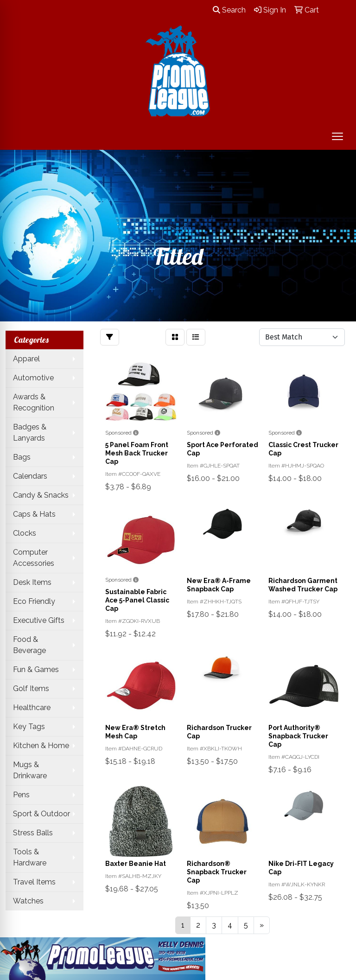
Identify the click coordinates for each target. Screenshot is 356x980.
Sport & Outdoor (41, 814)
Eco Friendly (34, 601)
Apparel (26, 359)
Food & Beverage (29, 645)
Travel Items (34, 882)
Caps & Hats (34, 514)
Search (229, 10)
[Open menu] (337, 136)
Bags (22, 457)
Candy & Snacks (41, 495)
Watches (28, 901)
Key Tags (29, 727)
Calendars (30, 476)
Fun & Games (36, 669)
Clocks (25, 533)
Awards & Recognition (34, 402)
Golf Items (31, 689)
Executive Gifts (39, 620)
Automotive (33, 378)
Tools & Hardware (30, 857)
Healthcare (32, 708)
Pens (21, 795)
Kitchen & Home (41, 746)
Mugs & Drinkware (30, 770)
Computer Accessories (34, 558)
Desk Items (32, 582)
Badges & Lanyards (30, 432)
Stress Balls (33, 833)
